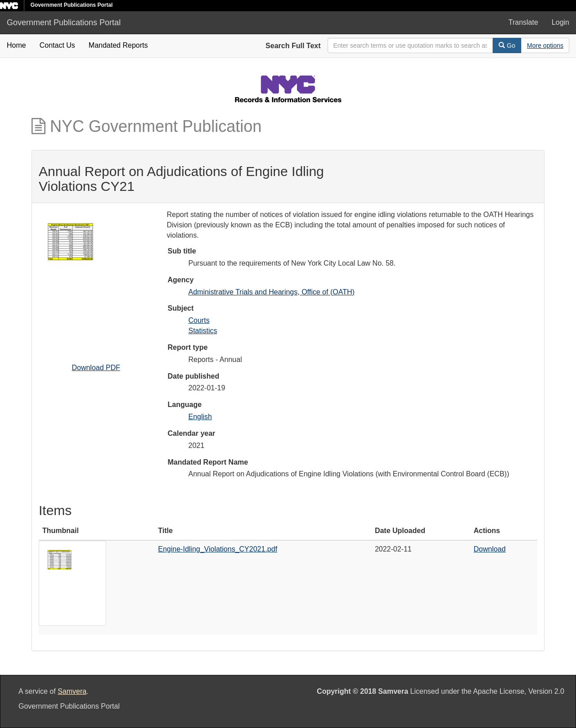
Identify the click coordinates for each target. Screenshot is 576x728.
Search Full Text (293, 46)
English (200, 417)
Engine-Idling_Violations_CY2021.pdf (218, 549)
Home (16, 45)
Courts (199, 320)
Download (489, 549)
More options (545, 45)
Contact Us (57, 45)
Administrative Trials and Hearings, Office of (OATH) (272, 292)
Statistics (203, 331)
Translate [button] (523, 22)
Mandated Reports (118, 45)
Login (560, 22)
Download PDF (96, 368)
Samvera (72, 691)
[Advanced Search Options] (545, 45)
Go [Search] (507, 45)
